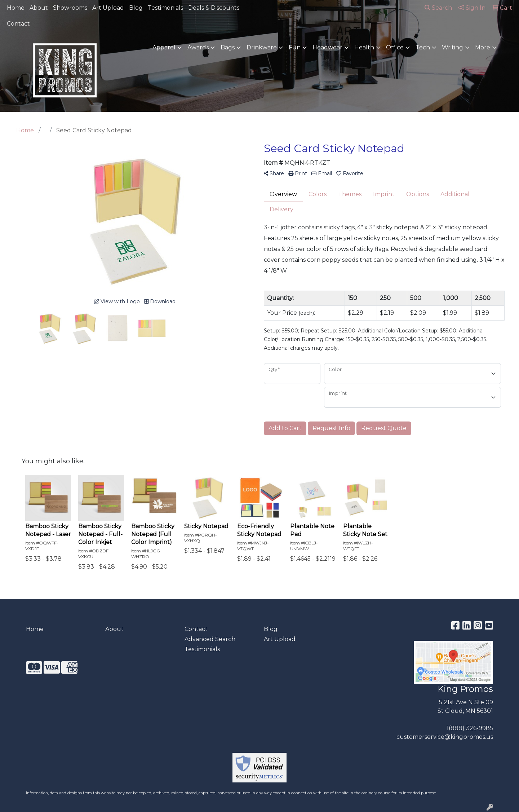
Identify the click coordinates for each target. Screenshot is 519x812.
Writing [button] (453, 47)
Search (438, 8)
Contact (18, 24)
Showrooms (70, 8)
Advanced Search (210, 639)
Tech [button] (423, 47)
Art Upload (108, 8)
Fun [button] (295, 47)
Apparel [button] (164, 47)
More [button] (483, 47)
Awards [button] (198, 47)
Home (16, 8)
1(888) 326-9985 (470, 728)
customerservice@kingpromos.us (445, 737)
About (39, 8)
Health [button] (364, 47)
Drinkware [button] (262, 47)
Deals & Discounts (214, 8)
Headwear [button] (327, 47)
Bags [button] (228, 47)
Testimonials (165, 8)
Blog (136, 8)
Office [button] (395, 47)
